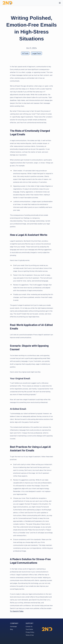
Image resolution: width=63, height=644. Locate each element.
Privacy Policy (30, 632)
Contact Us (29, 626)
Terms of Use (30, 635)
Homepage (13, 626)
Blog (11, 629)
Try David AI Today (17, 611)
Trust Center (29, 629)
